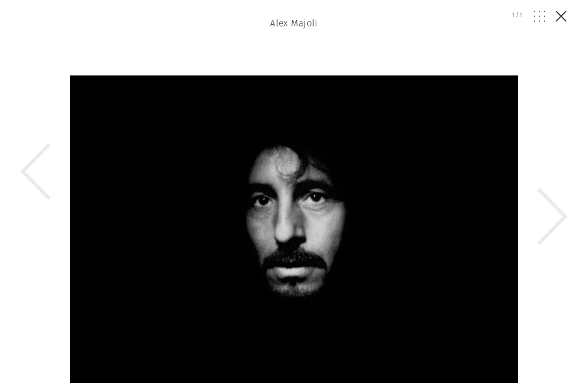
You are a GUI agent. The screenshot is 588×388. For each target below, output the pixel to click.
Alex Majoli (294, 23)
